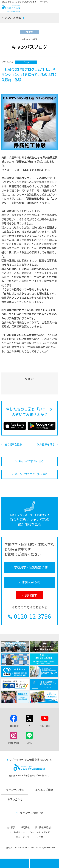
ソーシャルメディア (40, 832)
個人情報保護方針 (44, 827)
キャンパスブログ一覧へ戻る (31, 474)
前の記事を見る (13, 444)
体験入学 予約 (37, 863)
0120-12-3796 (32, 616)
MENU (15, 860)
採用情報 (25, 827)
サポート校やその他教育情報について (31, 760)
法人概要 (11, 827)
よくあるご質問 (44, 790)
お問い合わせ (15, 799)
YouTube (45, 726)
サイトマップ (22, 837)
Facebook (14, 726)
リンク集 (39, 837)
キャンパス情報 (11, 18)
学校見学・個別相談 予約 (22, 863)
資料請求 (52, 863)
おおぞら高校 (11, 10)
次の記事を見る (46, 444)
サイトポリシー (17, 832)
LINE (29, 743)
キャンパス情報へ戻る (31, 461)
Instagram (14, 743)
